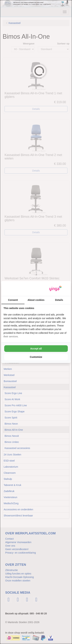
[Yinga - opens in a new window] (55, 289)
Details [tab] (59, 300)
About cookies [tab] (36, 300)
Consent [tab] (13, 300)
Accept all (36, 349)
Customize (36, 357)
